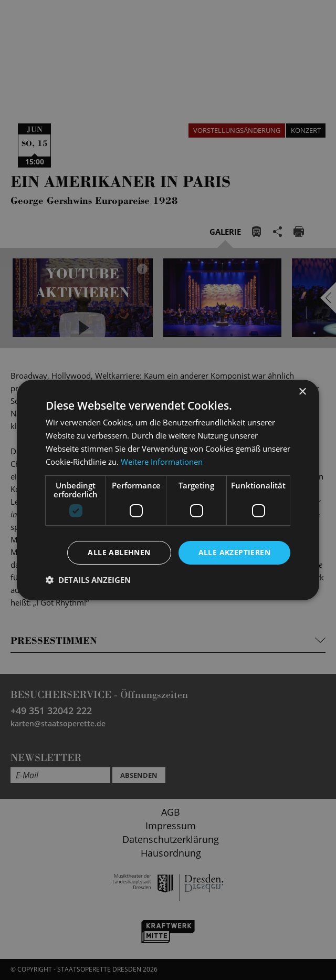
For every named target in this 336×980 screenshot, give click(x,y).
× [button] (302, 392)
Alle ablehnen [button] (119, 552)
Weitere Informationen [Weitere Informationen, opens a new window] (162, 462)
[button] (88, 580)
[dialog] (168, 490)
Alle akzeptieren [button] (234, 552)
